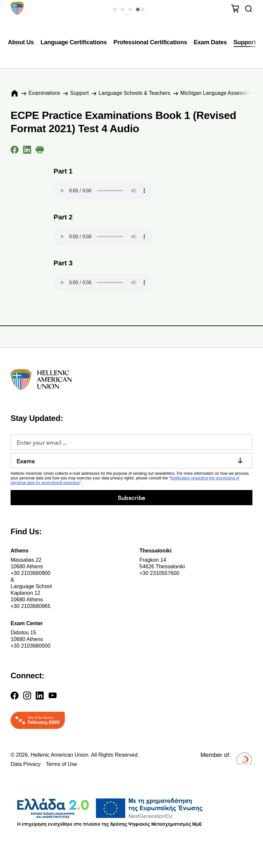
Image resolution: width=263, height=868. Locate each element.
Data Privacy (26, 764)
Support (245, 42)
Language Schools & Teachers (134, 93)
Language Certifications (73, 42)
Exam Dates (210, 42)
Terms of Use (62, 764)
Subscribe (131, 497)
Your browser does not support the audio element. (103, 191)
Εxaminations (44, 93)
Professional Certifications (150, 42)
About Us (21, 42)
